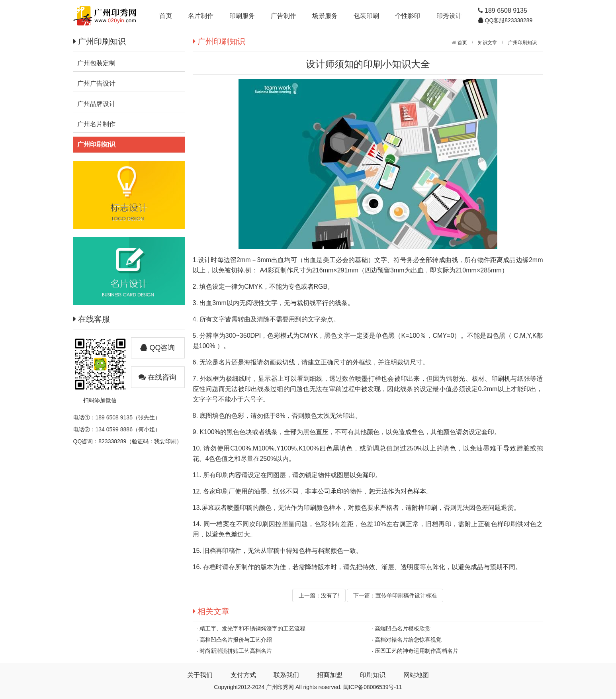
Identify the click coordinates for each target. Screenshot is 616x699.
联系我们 (286, 675)
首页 (166, 16)
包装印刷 (366, 16)
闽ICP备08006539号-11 (373, 687)
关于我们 (200, 675)
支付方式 (243, 675)
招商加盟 (330, 675)
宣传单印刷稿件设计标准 (406, 595)
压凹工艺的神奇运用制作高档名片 (417, 651)
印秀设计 (449, 16)
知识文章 (487, 43)
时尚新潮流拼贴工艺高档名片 (236, 651)
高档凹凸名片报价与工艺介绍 (236, 640)
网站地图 (416, 675)
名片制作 (201, 16)
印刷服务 (242, 16)
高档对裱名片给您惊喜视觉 (408, 640)
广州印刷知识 (522, 43)
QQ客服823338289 (508, 20)
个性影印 (408, 16)
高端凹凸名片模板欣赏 (403, 629)
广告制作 (284, 16)
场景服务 (325, 16)
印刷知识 (373, 675)
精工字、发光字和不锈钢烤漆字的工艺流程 (252, 629)
